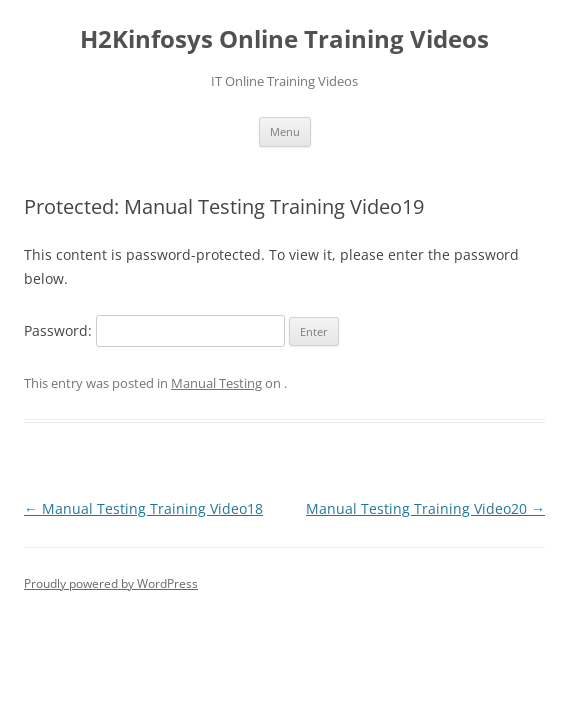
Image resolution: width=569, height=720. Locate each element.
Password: (154, 330)
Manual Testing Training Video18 (143, 508)
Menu (285, 131)
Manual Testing (216, 383)
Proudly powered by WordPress (111, 583)
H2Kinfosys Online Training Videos (284, 39)
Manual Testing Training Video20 (425, 508)
